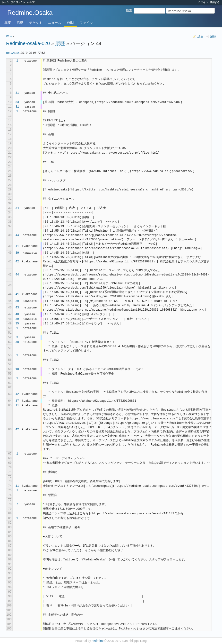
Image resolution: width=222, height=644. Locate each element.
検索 (129, 10)
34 (17, 208)
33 (17, 102)
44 (17, 235)
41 (17, 246)
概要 (8, 23)
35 (17, 324)
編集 (200, 36)
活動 (20, 23)
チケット (36, 23)
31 (17, 93)
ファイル (86, 23)
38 (17, 342)
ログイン (203, 2)
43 (17, 308)
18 (17, 369)
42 (17, 262)
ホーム (5, 2)
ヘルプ (31, 2)
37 (17, 401)
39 (17, 253)
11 (17, 406)
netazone (13, 53)
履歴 (213, 36)
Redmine (98, 641)
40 (17, 314)
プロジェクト (18, 2)
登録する (215, 2)
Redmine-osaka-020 (28, 43)
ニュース (55, 23)
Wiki (70, 23)
